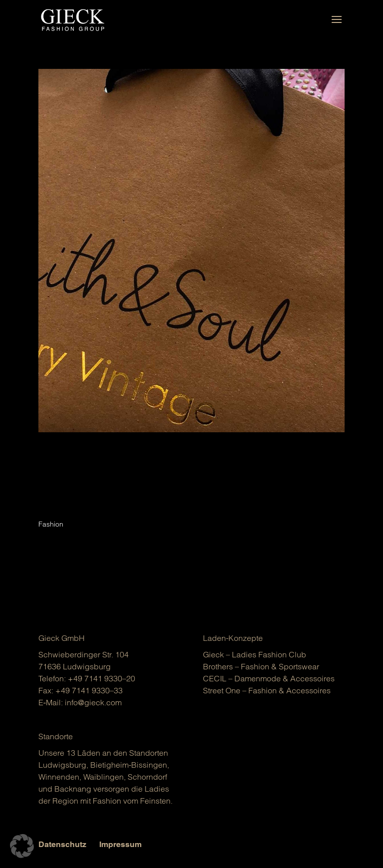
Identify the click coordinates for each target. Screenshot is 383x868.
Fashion (51, 524)
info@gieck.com (93, 702)
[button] (22, 846)
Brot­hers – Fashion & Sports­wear (261, 666)
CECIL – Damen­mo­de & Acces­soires (269, 678)
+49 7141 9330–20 (101, 678)
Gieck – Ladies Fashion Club (255, 654)
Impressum (120, 844)
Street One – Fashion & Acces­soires (267, 690)
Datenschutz (62, 844)
